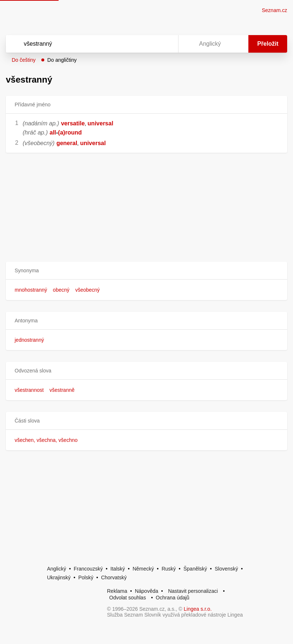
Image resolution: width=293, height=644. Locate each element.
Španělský (195, 569)
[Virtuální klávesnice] (166, 44)
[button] (146, 271)
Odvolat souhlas (128, 598)
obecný (61, 290)
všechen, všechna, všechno (46, 440)
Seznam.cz (275, 10)
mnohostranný (31, 290)
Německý (143, 569)
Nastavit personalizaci (193, 591)
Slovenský (226, 569)
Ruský (169, 569)
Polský (86, 577)
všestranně (62, 390)
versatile (73, 123)
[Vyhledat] (82, 44)
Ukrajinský (59, 577)
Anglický (57, 569)
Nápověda (147, 591)
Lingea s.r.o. (198, 609)
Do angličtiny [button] (62, 60)
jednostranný (29, 340)
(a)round (70, 132)
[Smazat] (150, 44)
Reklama (117, 591)
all (53, 132)
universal (100, 123)
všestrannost (29, 390)
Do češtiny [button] (24, 60)
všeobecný (88, 290)
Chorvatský (114, 577)
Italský (118, 569)
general (67, 143)
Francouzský (88, 569)
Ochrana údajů (173, 598)
